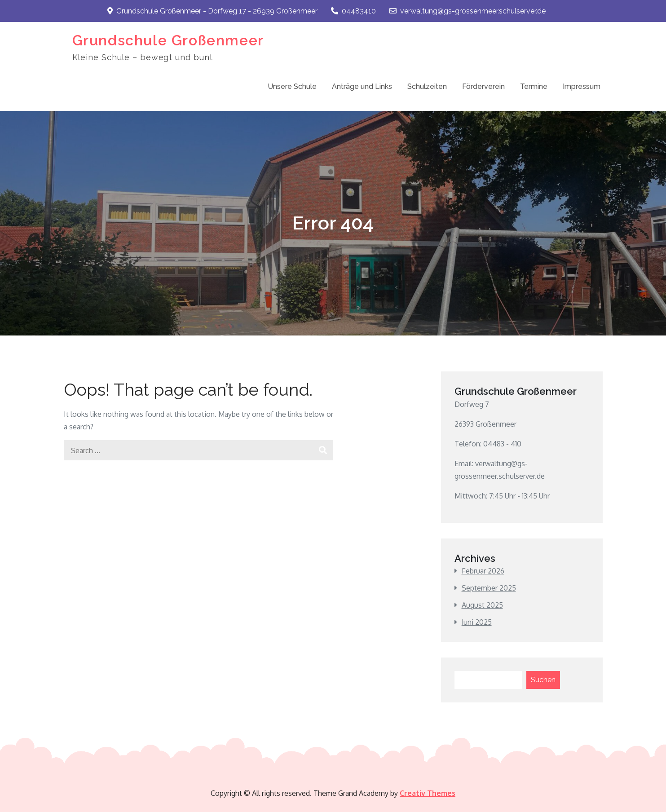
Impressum (582, 86)
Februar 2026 (483, 571)
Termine (534, 86)
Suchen (543, 680)
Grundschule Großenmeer (168, 40)
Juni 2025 (477, 622)
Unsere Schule (292, 86)
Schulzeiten (427, 86)
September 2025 (489, 588)
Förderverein (483, 86)
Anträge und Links (362, 86)
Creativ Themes (428, 793)
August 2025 (482, 605)
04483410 (353, 11)
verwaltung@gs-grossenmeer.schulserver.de (468, 11)
